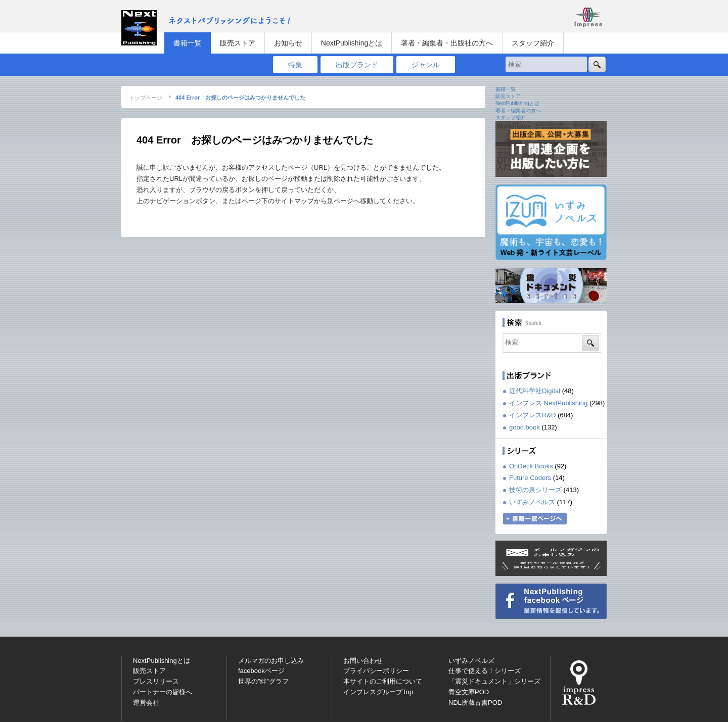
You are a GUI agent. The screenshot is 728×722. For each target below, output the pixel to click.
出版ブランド (357, 65)
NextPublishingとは (352, 43)
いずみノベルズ (532, 502)
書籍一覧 (188, 43)
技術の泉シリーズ (535, 490)
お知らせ (288, 43)
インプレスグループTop (378, 692)
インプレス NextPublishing (548, 403)
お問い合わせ (363, 661)
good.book (525, 427)
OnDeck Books (531, 466)
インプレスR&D (532, 415)
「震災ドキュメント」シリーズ (494, 681)
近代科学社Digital (535, 391)
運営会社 (146, 703)
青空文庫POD (469, 692)
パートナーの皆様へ (163, 692)
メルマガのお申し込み (271, 661)
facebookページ (261, 671)
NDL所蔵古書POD (475, 703)
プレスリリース (156, 681)
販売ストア (238, 43)
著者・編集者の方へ (518, 110)
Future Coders (530, 478)
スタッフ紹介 (533, 43)
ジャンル (426, 65)
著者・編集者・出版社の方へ (447, 43)
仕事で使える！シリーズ (485, 671)
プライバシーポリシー (376, 671)
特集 (295, 65)
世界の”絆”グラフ (263, 681)
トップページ (146, 98)
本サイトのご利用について (383, 681)
